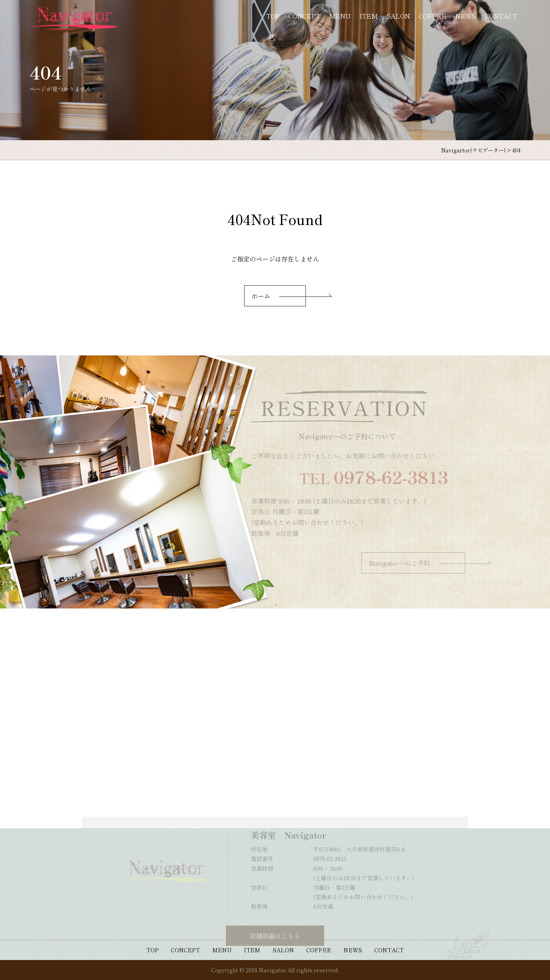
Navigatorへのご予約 (405, 563)
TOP (273, 16)
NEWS (466, 16)
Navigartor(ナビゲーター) (473, 150)
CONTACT (501, 16)
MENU (340, 16)
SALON (398, 16)
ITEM (369, 16)
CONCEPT (304, 16)
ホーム (261, 296)
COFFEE (433, 16)
